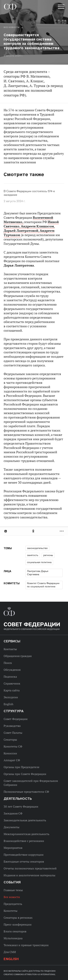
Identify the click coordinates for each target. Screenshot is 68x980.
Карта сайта (12, 690)
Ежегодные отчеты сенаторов (24, 861)
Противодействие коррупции (24, 855)
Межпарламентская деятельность (26, 834)
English (8, 704)
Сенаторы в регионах (18, 918)
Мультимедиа (13, 938)
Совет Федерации (16, 719)
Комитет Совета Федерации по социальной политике (43, 585)
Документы (12, 827)
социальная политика (39, 562)
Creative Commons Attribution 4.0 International (30, 974)
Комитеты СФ (13, 746)
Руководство (12, 726)
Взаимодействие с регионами (24, 841)
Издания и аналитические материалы (29, 875)
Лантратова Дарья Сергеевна (38, 573)
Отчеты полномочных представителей (30, 868)
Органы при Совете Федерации (25, 774)
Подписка (10, 677)
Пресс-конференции (18, 924)
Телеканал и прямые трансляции (26, 945)
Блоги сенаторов (15, 931)
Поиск (8, 663)
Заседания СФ (13, 813)
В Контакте (5, 531)
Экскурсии (11, 697)
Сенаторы (10, 740)
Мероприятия (13, 848)
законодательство (37, 548)
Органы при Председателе (21, 767)
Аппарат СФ (12, 760)
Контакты (10, 649)
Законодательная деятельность (25, 820)
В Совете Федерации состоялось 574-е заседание (29, 193)
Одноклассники (34, 531)
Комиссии (10, 753)
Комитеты (11, 911)
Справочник (12, 683)
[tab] (34, 531)
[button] (61, 7)
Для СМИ (10, 952)
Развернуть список (62, 531)
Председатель (13, 904)
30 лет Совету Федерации (21, 806)
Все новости (11, 27)
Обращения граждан (18, 656)
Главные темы (13, 890)
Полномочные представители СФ (26, 792)
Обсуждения (12, 670)
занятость (33, 555)
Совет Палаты (13, 733)
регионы (48, 555)
